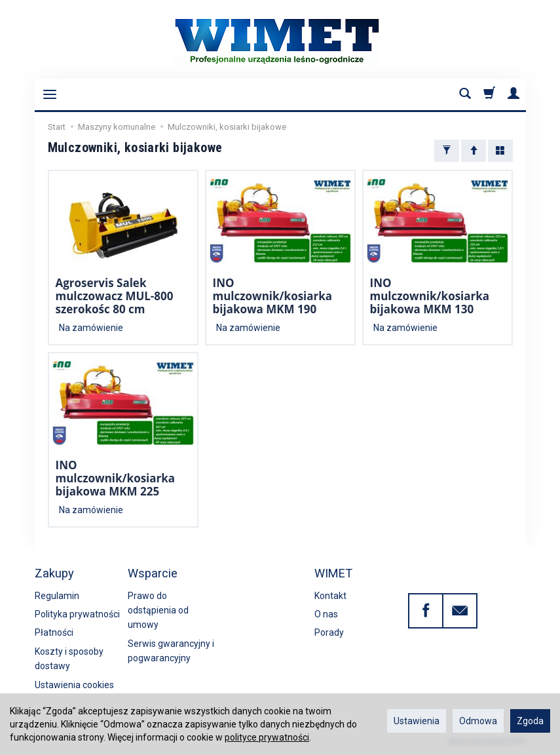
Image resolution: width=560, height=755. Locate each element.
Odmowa (478, 721)
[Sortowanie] (474, 151)
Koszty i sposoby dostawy (69, 659)
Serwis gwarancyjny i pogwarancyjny (171, 651)
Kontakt (330, 596)
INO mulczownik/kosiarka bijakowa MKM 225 (116, 478)
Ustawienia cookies (74, 685)
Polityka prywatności (77, 614)
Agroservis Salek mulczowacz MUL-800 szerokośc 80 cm (115, 296)
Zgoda (530, 721)
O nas (326, 614)
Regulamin (57, 596)
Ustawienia (417, 721)
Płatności (54, 632)
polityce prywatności (267, 737)
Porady (329, 632)
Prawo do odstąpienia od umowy (158, 610)
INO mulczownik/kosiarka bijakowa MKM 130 (430, 296)
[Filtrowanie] (447, 151)
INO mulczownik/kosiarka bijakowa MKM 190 (273, 296)
